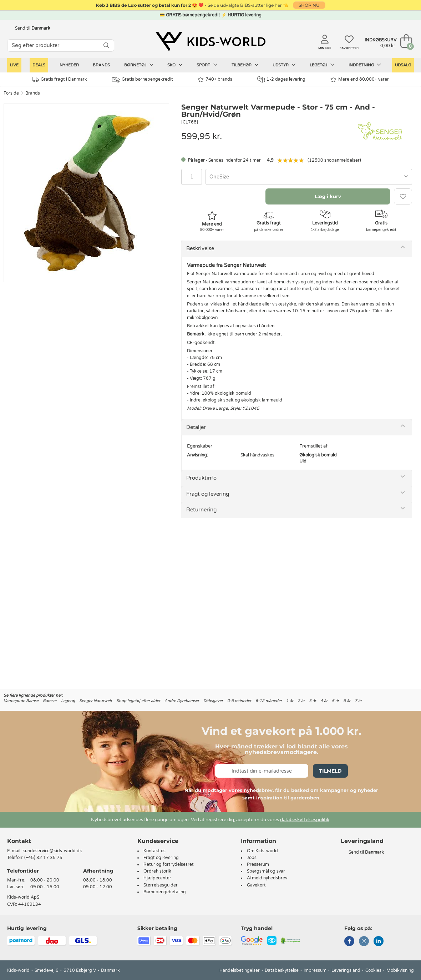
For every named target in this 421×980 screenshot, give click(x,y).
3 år (313, 701)
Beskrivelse (200, 248)
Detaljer (196, 427)
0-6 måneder (239, 701)
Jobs (252, 858)
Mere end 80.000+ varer (360, 79)
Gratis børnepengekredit (143, 80)
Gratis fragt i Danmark (60, 79)
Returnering (201, 510)
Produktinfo (201, 478)
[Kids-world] (210, 42)
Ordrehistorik (157, 871)
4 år (324, 701)
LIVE (14, 65)
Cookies (373, 970)
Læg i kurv (328, 196)
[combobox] (309, 177)
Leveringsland (346, 970)
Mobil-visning (400, 970)
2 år (301, 701)
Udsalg (403, 65)
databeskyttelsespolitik (305, 820)
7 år (358, 701)
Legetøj (322, 65)
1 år (290, 701)
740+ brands (215, 79)
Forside (11, 93)
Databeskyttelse (282, 970)
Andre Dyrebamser (182, 701)
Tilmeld (330, 771)
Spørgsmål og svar (266, 871)
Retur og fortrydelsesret (169, 864)
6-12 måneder (269, 701)
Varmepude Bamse (21, 701)
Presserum (258, 864)
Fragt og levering (208, 494)
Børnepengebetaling (165, 892)
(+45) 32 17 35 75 (43, 858)
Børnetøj (139, 65)
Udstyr (284, 65)
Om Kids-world (262, 851)
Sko (175, 65)
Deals (39, 65)
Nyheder (69, 65)
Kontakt (19, 841)
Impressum (315, 970)
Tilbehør (245, 65)
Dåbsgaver (213, 701)
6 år (347, 701)
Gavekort (256, 885)
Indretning (365, 65)
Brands (101, 65)
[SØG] (106, 46)
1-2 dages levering (281, 79)
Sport (207, 65)
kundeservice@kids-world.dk (52, 851)
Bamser (50, 701)
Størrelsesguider (161, 885)
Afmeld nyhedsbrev (267, 878)
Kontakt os (154, 851)
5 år (335, 701)
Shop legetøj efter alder (138, 701)
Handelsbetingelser (240, 970)
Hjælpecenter (157, 878)
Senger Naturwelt (96, 701)
